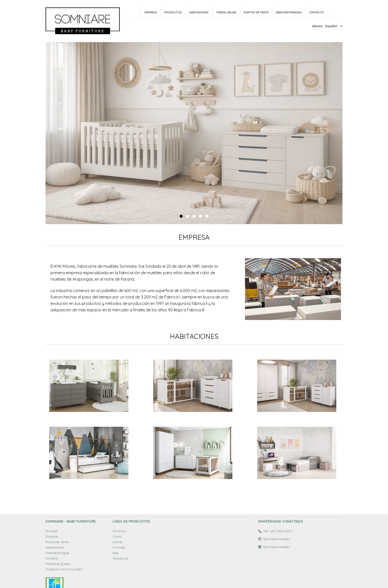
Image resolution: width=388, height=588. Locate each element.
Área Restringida (289, 12)
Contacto (316, 12)
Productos (173, 12)
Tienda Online (226, 12)
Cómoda (119, 547)
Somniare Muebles (277, 539)
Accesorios (120, 558)
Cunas (117, 536)
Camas (118, 542)
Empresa (151, 12)
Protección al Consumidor (64, 569)
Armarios (119, 531)
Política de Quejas (58, 564)
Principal (52, 531)
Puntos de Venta (256, 12)
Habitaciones (199, 12)
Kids (116, 553)
